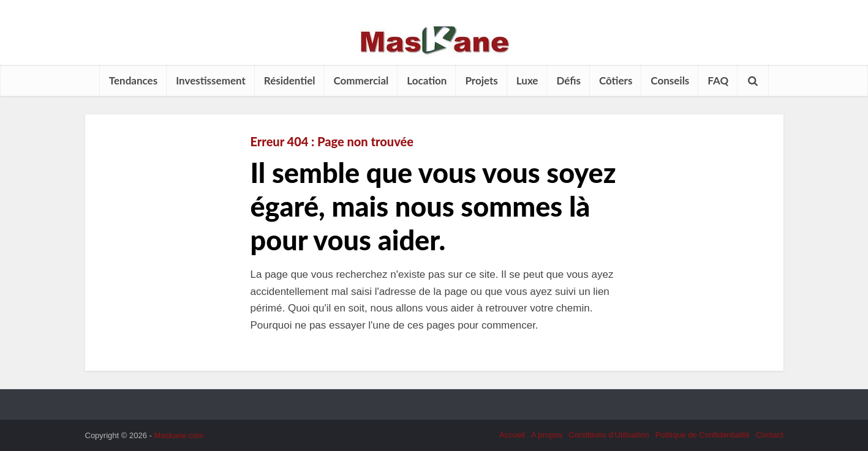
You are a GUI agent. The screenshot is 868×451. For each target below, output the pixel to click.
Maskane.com (179, 435)
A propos (547, 435)
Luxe (527, 80)
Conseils (670, 80)
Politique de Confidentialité (703, 435)
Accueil (512, 435)
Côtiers (616, 80)
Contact (770, 435)
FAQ (718, 80)
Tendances (133, 80)
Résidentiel (290, 80)
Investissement (211, 80)
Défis (568, 80)
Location (427, 80)
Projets (481, 80)
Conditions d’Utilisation (609, 435)
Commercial (361, 80)
